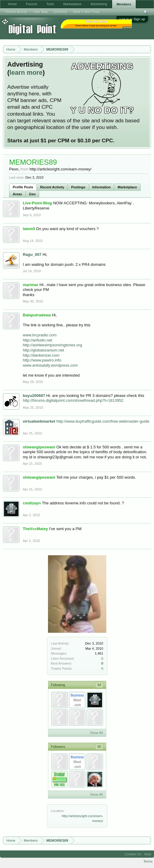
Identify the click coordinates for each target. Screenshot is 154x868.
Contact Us (133, 854)
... (107, 12)
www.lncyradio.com (40, 335)
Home (12, 4)
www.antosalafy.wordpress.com (50, 365)
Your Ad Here (127, 27)
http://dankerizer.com (41, 355)
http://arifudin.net (38, 340)
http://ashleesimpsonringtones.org (52, 345)
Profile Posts (23, 187)
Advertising (99, 4)
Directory (61, 12)
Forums (31, 4)
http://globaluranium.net (43, 350)
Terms (148, 861)
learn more (26, 73)
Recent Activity (52, 187)
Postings (78, 187)
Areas (17, 194)
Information (102, 187)
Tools (50, 4)
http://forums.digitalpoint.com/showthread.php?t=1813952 (73, 400)
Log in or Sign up (132, 19)
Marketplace (127, 187)
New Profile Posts (87, 12)
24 (99, 685)
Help (147, 854)
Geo (32, 194)
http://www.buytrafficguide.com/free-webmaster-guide (103, 421)
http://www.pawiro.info (42, 360)
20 (99, 747)
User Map (41, 12)
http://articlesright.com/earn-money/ (60, 169)
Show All (96, 733)
